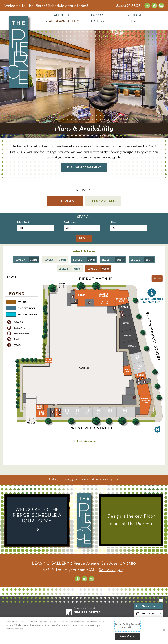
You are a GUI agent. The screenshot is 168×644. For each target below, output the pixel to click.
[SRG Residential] (84, 613)
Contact (134, 15)
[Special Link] (37, 520)
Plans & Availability (62, 21)
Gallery (98, 21)
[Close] (164, 631)
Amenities (62, 15)
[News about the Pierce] (161, 6)
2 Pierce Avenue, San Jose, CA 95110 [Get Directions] (103, 563)
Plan (113, 222)
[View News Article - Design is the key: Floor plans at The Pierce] (131, 520)
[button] (65, 201)
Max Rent (23, 222)
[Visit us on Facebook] (147, 6)
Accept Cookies (127, 637)
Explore (98, 15)
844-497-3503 (128, 6)
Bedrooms (70, 222)
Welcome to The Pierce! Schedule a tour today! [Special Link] (46, 6)
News (134, 21)
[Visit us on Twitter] (154, 6)
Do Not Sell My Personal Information (127, 626)
